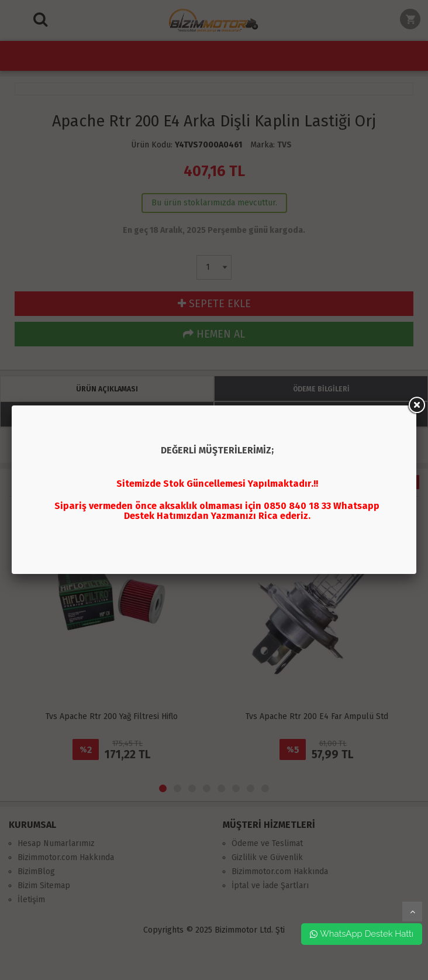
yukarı (412, 912)
